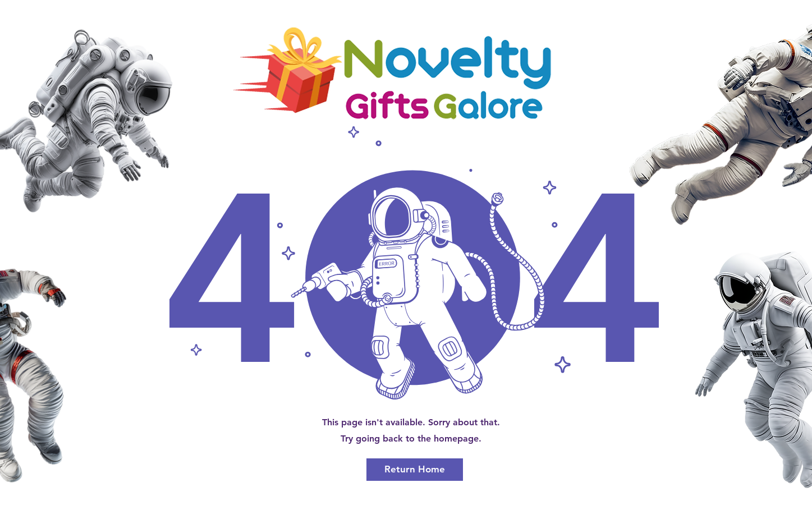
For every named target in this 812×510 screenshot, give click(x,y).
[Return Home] (415, 470)
